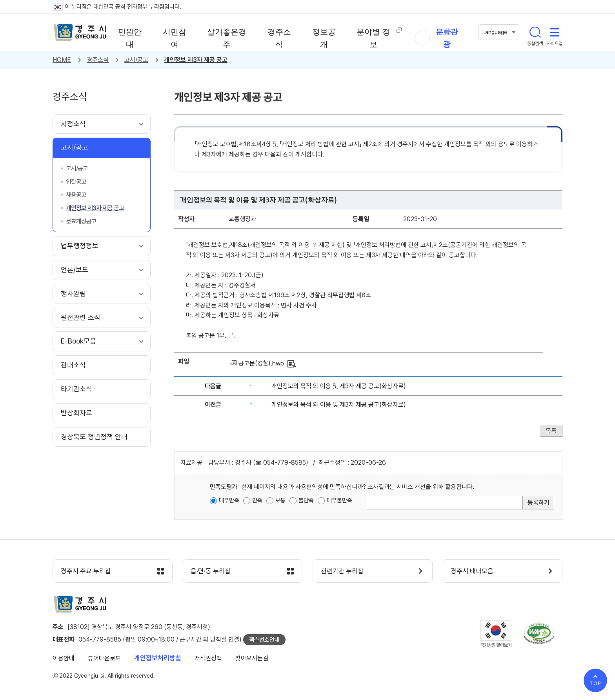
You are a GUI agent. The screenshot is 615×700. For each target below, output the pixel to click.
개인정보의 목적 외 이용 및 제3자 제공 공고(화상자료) (339, 386)
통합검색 (535, 32)
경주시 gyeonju (80, 33)
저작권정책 (208, 658)
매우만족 (229, 500)
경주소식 (98, 60)
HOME (62, 60)
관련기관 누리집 (342, 571)
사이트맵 (555, 32)
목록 (551, 431)
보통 (280, 500)
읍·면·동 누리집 (211, 571)
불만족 (306, 500)
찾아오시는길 (252, 658)
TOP (595, 683)
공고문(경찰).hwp (261, 363)
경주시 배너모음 (472, 571)
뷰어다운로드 (104, 658)
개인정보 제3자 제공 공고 (196, 60)
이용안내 (64, 658)
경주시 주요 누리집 (86, 571)
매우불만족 (339, 500)
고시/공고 (136, 60)
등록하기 (539, 503)
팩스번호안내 (264, 640)
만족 (257, 500)
